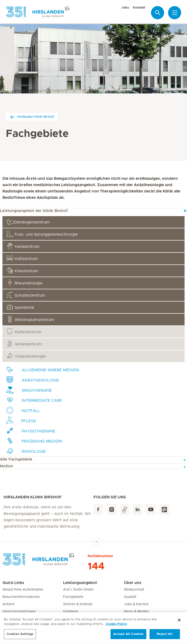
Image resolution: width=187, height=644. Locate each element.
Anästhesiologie (33, 380)
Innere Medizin (43, 369)
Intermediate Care (34, 400)
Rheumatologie (24, 283)
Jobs (125, 8)
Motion (7, 466)
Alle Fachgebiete (16, 459)
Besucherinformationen (21, 597)
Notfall (23, 410)
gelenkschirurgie (42, 234)
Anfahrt (9, 604)
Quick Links (13, 583)
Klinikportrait (134, 590)
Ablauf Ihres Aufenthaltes (23, 590)
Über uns (133, 583)
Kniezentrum (22, 270)
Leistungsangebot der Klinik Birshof (34, 211)
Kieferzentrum (24, 331)
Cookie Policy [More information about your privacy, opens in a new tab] (116, 626)
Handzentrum (23, 246)
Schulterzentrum (26, 295)
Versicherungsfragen (19, 612)
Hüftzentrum (22, 258)
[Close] (179, 622)
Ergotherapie (29, 390)
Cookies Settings (20, 636)
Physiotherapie (31, 431)
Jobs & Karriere (136, 604)
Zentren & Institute (78, 604)
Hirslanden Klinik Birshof (32, 117)
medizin (34, 441)
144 (96, 566)
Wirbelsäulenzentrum (30, 319)
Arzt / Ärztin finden (78, 590)
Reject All (165, 636)
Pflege (21, 420)
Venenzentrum (24, 344)
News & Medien (136, 612)
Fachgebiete (73, 597)
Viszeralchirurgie (26, 356)
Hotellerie (71, 612)
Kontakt (139, 8)
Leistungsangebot (80, 583)
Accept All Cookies (128, 636)
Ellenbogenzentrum (28, 222)
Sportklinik (20, 307)
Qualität (130, 597)
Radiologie (26, 451)
